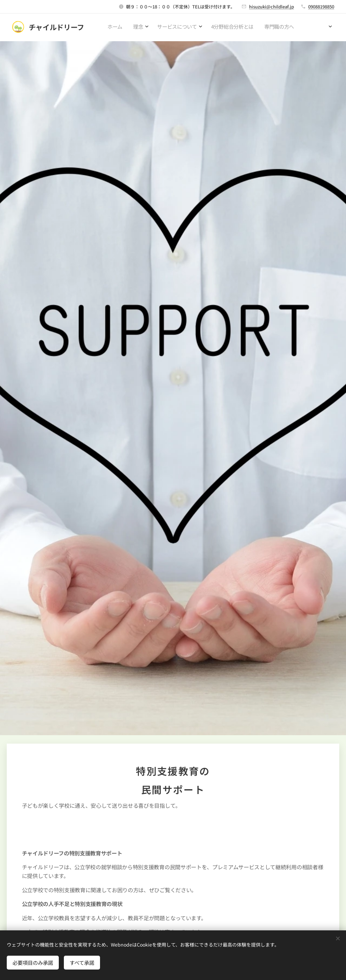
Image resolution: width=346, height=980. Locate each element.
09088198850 (321, 7)
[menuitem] (243, 27)
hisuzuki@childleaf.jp (271, 7)
